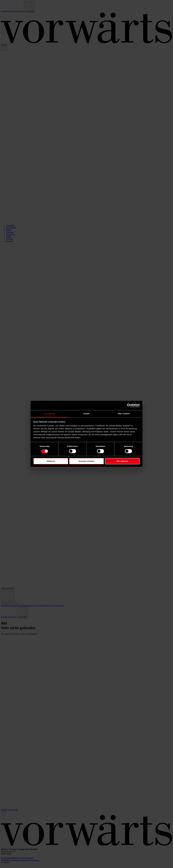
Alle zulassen (122, 461)
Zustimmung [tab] (49, 414)
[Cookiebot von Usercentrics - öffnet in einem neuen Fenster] (129, 405)
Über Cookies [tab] (124, 414)
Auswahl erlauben (86, 461)
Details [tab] (86, 414)
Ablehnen (51, 461)
